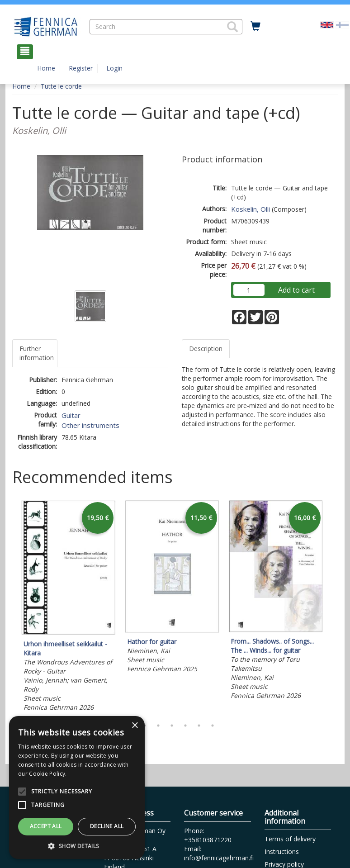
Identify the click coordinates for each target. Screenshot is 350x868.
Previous (10, 607)
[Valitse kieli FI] (342, 24)
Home (46, 68)
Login (114, 68)
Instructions (282, 851)
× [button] (135, 726)
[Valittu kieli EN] (327, 24)
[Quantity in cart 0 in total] (255, 26)
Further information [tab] (37, 353)
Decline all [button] (107, 826)
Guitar (71, 415)
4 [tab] (172, 726)
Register (81, 68)
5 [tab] (185, 726)
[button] (232, 27)
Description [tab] (206, 349)
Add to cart (296, 290)
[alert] (77, 787)
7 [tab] (213, 726)
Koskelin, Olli (251, 209)
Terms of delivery (290, 839)
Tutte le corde (61, 86)
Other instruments (90, 425)
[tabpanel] (69, 607)
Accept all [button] (46, 826)
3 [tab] (158, 726)
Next (333, 607)
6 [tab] (199, 726)
